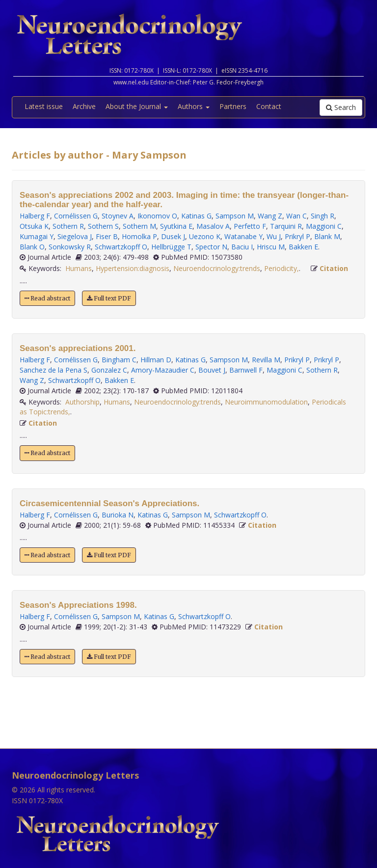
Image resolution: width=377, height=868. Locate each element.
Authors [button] (194, 106)
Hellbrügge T (171, 247)
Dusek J (173, 236)
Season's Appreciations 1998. (78, 605)
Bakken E (303, 247)
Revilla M (266, 360)
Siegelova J (75, 236)
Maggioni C (324, 226)
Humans (79, 268)
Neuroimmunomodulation (266, 402)
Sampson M (235, 216)
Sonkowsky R (70, 247)
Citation (334, 268)
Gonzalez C (109, 370)
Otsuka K (34, 226)
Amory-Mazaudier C (163, 370)
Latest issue (44, 106)
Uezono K (205, 236)
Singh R (323, 216)
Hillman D (156, 360)
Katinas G (196, 216)
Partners (233, 106)
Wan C (296, 216)
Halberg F (35, 216)
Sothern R (68, 226)
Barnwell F (246, 370)
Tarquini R (286, 226)
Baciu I (242, 247)
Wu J (274, 236)
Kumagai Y (37, 236)
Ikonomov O (157, 216)
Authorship (82, 402)
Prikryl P (297, 236)
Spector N (211, 247)
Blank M (327, 236)
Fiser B (107, 236)
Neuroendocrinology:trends (217, 268)
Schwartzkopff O (121, 247)
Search (341, 107)
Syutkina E (176, 226)
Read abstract (47, 298)
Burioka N (118, 515)
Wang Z (270, 216)
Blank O (32, 247)
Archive (84, 106)
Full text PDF (109, 298)
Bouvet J (212, 370)
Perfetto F (250, 226)
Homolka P (139, 236)
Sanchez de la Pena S (54, 370)
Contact (269, 106)
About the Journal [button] (137, 106)
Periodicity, (282, 268)
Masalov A (213, 226)
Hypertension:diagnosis (133, 268)
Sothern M (139, 226)
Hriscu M (271, 247)
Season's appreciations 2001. (78, 348)
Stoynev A (118, 216)
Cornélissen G (76, 216)
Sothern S (103, 226)
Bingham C (119, 360)
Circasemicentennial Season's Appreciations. (109, 503)
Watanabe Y (243, 236)
